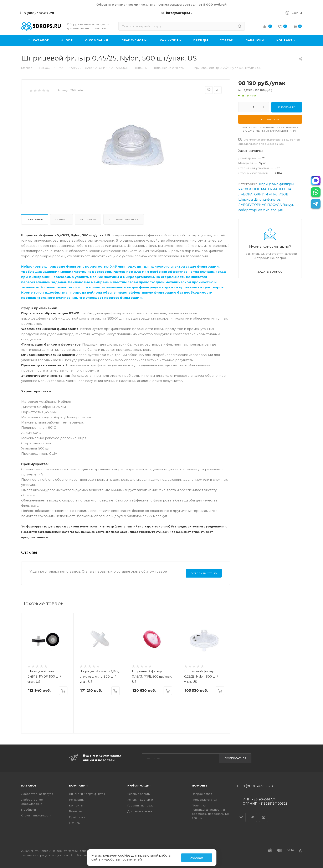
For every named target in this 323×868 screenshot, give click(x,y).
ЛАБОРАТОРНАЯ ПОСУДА (260, 205)
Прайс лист (77, 817)
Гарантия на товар (140, 805)
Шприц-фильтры (268, 199)
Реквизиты (77, 800)
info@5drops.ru (179, 13)
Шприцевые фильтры (276, 184)
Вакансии (76, 811)
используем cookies (114, 855)
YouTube (264, 814)
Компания (78, 785)
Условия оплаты (139, 794)
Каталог (29, 785)
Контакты (76, 805)
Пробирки (29, 810)
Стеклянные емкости (36, 815)
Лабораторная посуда (37, 794)
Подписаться (236, 758)
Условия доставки (140, 800)
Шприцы (246, 199)
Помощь (200, 785)
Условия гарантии (124, 219)
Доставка (88, 219)
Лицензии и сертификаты (87, 794)
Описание (35, 219)
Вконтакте (241, 814)
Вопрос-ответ (202, 794)
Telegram (252, 814)
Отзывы (75, 823)
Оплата (61, 219)
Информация (140, 785)
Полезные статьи (204, 800)
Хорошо (197, 858)
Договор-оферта (140, 811)
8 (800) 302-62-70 (39, 13)
